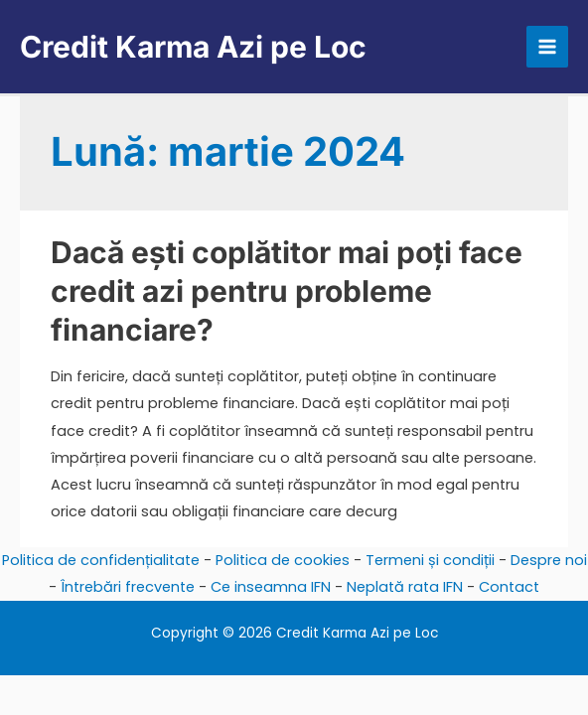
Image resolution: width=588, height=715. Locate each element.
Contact (509, 587)
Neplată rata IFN (405, 587)
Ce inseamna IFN (271, 587)
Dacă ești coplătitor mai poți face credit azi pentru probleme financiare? (287, 291)
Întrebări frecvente (128, 587)
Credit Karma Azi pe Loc (193, 47)
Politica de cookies (283, 560)
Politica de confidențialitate (101, 560)
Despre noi (549, 560)
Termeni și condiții (430, 560)
